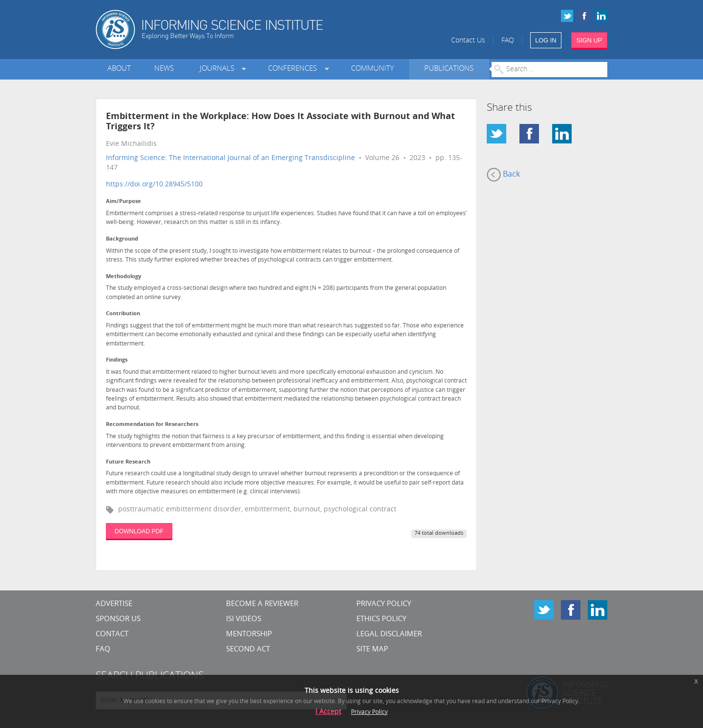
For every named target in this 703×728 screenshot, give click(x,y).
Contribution (123, 314)
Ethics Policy (381, 619)
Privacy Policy (384, 604)
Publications (449, 69)
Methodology (124, 277)
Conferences (294, 69)
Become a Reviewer (262, 604)
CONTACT (112, 635)
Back (503, 175)
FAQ (508, 41)
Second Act (248, 650)
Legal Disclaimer (389, 635)
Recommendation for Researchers (152, 425)
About (119, 69)
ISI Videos (244, 619)
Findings (117, 360)
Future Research (128, 462)
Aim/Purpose (124, 202)
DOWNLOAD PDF (139, 531)
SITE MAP (372, 650)
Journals (219, 69)
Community (372, 69)
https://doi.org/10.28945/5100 (154, 185)
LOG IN (546, 40)
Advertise (114, 604)
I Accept (328, 712)
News (164, 69)
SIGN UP (589, 40)
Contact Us (468, 41)
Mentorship (249, 635)
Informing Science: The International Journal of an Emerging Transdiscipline (230, 158)
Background (122, 239)
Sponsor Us (118, 619)
